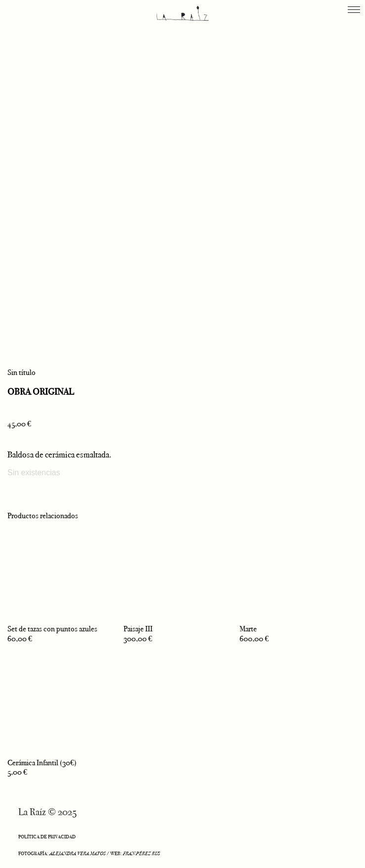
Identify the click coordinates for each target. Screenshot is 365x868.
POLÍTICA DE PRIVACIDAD (47, 837)
